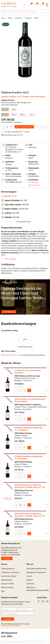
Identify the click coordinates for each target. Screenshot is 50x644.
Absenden (8, 619)
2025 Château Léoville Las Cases (27, 376)
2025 (14, 110)
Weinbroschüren (7, 587)
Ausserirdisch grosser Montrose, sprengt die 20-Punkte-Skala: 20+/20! (30, 486)
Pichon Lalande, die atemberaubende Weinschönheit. (30, 400)
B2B (3, 591)
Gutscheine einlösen (9, 576)
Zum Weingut (9, 312)
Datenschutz (41, 642)
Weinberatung (7, 580)
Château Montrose (21, 493)
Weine (10, 18)
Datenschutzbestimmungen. (11, 625)
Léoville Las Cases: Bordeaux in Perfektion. (28, 372)
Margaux (9, 164)
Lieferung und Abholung (10, 572)
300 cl (14, 115)
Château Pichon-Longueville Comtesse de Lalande (31, 407)
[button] (47, 11)
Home (3, 18)
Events (29, 576)
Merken (41, 127)
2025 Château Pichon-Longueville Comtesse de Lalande (28, 405)
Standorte (30, 584)
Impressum (31, 642)
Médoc (37, 18)
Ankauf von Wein (8, 584)
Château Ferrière (8, 100)
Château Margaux (21, 435)
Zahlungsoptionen (8, 569)
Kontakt (7, 558)
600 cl (23, 115)
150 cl (5, 115)
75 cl (31, 115)
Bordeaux (28, 18)
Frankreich (19, 18)
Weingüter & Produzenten (36, 572)
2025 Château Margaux (23, 433)
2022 (26, 92)
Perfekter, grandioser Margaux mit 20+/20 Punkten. (29, 429)
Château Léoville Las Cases (25, 378)
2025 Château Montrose (24, 490)
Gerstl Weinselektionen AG (36, 569)
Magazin (30, 580)
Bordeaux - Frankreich (23, 381)
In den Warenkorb (24, 127)
